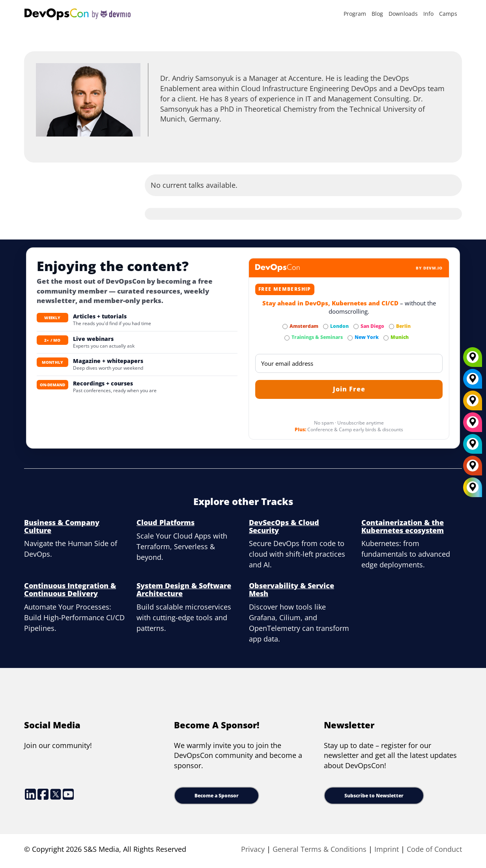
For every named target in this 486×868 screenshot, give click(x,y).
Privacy (253, 849)
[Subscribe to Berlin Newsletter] (392, 326)
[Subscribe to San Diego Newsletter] (356, 326)
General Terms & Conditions (320, 849)
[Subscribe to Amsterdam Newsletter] (285, 326)
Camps (448, 14)
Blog (377, 14)
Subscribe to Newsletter (374, 796)
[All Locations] (473, 487)
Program (355, 14)
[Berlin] (473, 403)
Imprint (387, 849)
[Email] (349, 363)
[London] (473, 447)
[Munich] (473, 360)
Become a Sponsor (217, 796)
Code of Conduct (434, 849)
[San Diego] (473, 425)
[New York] (473, 382)
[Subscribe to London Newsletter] (326, 326)
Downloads (403, 14)
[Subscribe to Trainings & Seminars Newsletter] (287, 338)
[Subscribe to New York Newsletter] (350, 338)
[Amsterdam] (473, 468)
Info (428, 14)
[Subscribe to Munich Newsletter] (386, 338)
